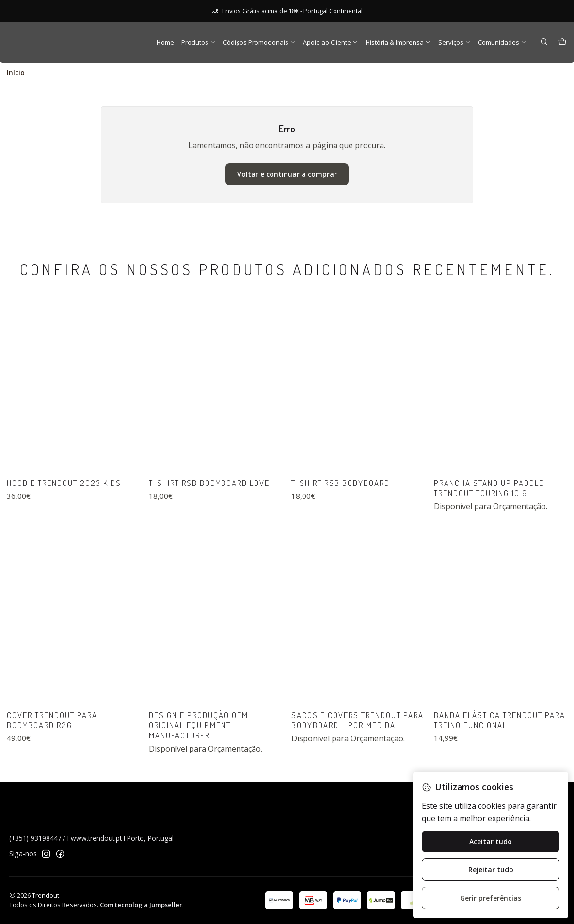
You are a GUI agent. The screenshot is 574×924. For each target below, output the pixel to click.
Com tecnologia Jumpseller (141, 905)
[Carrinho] (562, 42)
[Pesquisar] (544, 42)
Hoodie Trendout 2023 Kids (64, 530)
